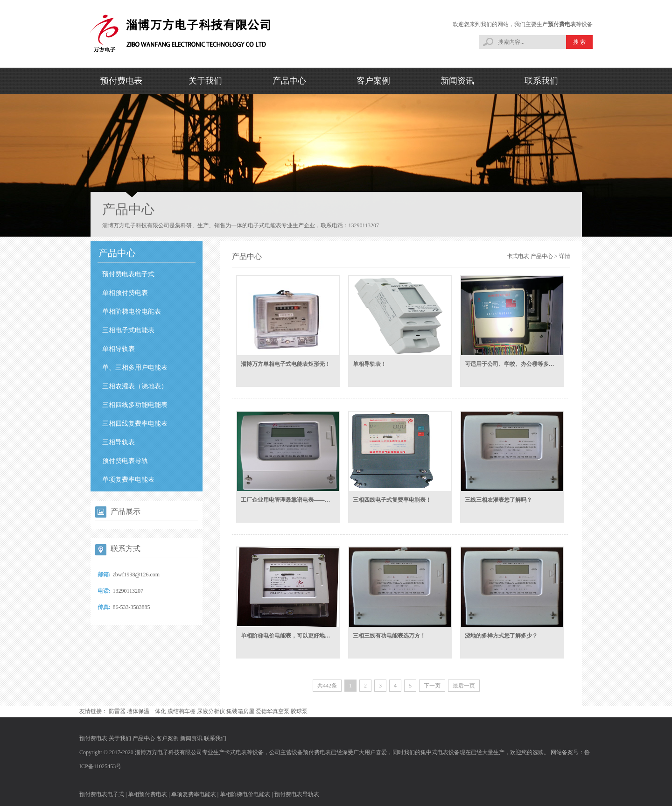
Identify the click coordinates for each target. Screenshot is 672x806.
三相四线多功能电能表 (135, 405)
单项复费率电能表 (128, 480)
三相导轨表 (119, 442)
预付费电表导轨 (125, 461)
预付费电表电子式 (128, 274)
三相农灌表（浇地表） (135, 386)
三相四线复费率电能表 (135, 424)
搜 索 (579, 42)
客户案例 (373, 81)
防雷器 (117, 711)
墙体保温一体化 (147, 711)
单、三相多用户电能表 (135, 368)
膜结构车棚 (182, 711)
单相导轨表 (119, 349)
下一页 (432, 686)
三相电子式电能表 (128, 330)
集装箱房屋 (240, 711)
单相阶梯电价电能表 (132, 312)
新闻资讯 (457, 81)
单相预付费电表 (125, 293)
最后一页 (464, 686)
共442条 (327, 686)
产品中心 (289, 81)
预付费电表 (562, 24)
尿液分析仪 (211, 711)
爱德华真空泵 (273, 711)
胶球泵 (299, 711)
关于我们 (205, 81)
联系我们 (541, 81)
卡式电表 (518, 256)
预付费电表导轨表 (297, 794)
